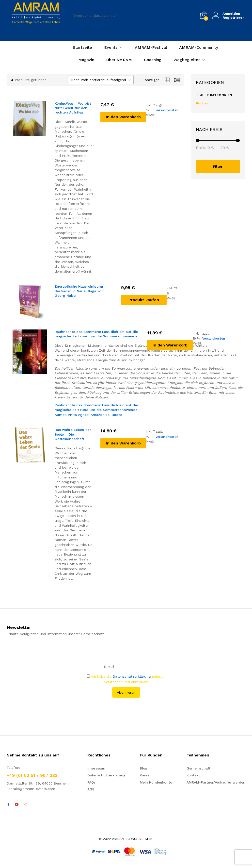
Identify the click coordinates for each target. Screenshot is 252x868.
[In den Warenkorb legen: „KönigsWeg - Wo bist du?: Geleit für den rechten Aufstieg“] (123, 117)
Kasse (145, 775)
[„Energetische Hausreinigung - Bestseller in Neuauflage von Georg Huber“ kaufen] (144, 300)
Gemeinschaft (198, 768)
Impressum (97, 768)
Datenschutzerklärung (132, 676)
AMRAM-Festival (151, 48)
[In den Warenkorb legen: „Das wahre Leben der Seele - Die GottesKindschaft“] (123, 443)
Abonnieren (126, 692)
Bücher (202, 103)
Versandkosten (167, 110)
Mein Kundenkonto (156, 782)
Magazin (86, 60)
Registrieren (234, 17)
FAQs (91, 782)
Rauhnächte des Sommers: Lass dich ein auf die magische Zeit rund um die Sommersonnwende (96, 334)
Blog (144, 768)
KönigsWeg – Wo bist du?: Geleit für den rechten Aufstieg (73, 108)
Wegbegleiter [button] (187, 60)
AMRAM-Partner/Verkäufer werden (216, 782)
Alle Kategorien (216, 95)
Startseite (82, 48)
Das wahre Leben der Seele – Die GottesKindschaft (73, 434)
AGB (91, 789)
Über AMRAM (119, 60)
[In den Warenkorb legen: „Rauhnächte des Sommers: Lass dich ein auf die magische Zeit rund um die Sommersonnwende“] (170, 345)
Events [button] (111, 48)
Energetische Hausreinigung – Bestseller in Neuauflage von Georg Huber (81, 291)
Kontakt (193, 775)
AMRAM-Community (199, 48)
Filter (218, 166)
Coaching (153, 60)
